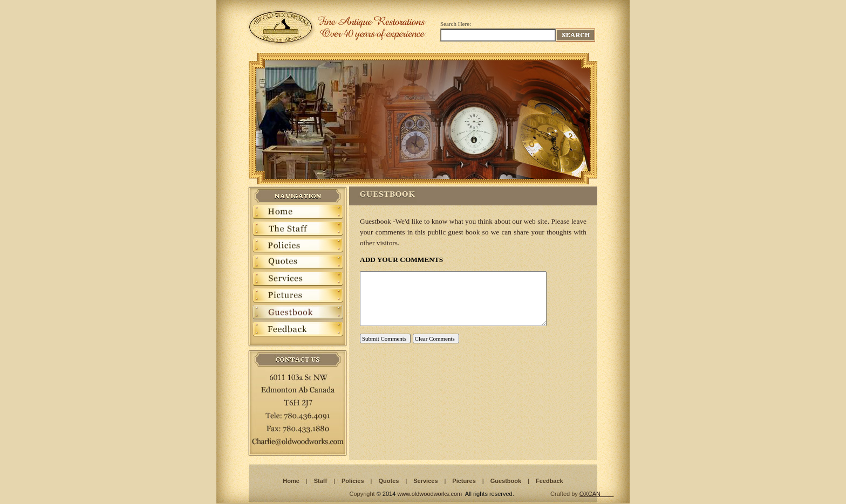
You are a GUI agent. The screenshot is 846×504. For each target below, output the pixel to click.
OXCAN (590, 494)
